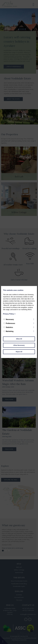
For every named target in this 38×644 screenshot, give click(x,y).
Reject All (19, 352)
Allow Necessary (19, 345)
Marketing (8, 331)
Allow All (19, 339)
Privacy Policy (9, 314)
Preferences (9, 323)
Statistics (8, 327)
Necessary (9, 319)
